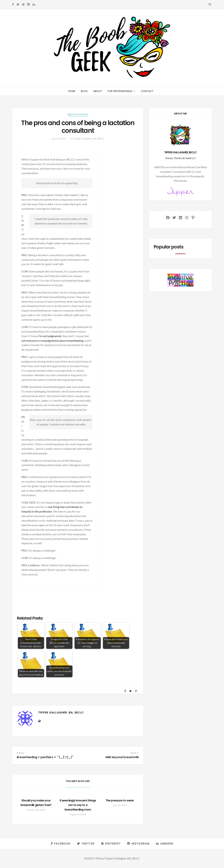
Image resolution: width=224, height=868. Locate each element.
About (98, 91)
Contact (147, 91)
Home (72, 91)
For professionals (120, 91)
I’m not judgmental (50, 336)
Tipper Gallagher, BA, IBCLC (89, 139)
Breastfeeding (78, 115)
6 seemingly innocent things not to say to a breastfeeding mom (78, 805)
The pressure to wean (120, 800)
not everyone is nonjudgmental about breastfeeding (52, 341)
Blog (84, 91)
